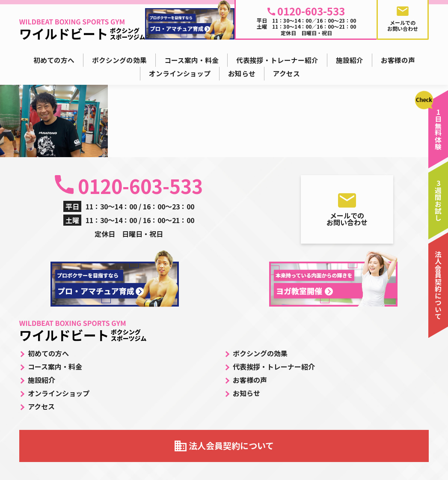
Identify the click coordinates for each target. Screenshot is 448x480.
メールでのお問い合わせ (347, 219)
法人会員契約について (231, 446)
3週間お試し (438, 200)
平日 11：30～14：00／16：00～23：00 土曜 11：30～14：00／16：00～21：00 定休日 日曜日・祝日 (306, 20)
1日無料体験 (438, 129)
